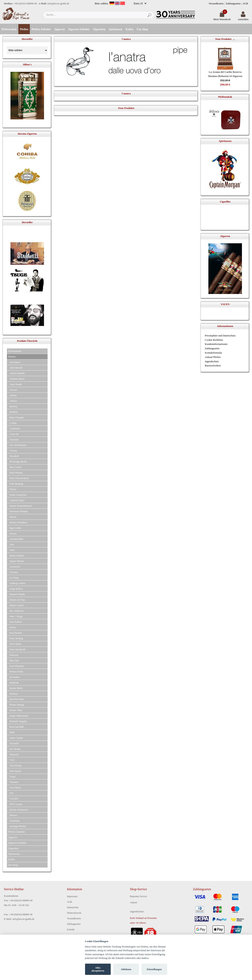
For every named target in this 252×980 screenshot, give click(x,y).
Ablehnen (126, 969)
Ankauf (134, 902)
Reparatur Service (139, 896)
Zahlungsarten (233, 3)
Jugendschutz (212, 361)
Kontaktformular (213, 353)
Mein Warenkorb (222, 18)
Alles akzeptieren (98, 969)
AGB (245, 3)
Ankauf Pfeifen (213, 357)
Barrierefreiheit (213, 366)
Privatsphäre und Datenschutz (220, 336)
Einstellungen (154, 969)
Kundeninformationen (216, 344)
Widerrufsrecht (74, 913)
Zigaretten (99, 29)
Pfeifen (24, 29)
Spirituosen (115, 29)
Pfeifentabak (9, 29)
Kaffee (129, 29)
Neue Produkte (223, 39)
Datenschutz (73, 907)
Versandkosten (216, 3)
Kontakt (71, 929)
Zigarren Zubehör (79, 29)
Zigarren (59, 29)
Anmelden (243, 18)
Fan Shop (142, 29)
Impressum (72, 896)
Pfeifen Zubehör (41, 29)
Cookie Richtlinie (214, 340)
